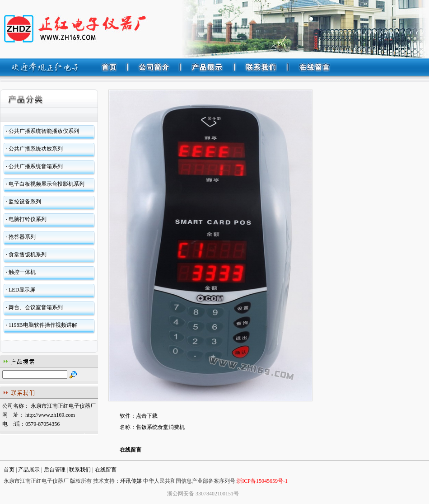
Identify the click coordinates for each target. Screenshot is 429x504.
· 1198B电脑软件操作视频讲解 (42, 325)
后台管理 (55, 470)
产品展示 (29, 470)
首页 (9, 470)
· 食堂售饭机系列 (26, 254)
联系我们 (80, 470)
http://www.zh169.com (50, 415)
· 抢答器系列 (21, 237)
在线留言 (131, 450)
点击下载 (147, 416)
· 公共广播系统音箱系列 (34, 166)
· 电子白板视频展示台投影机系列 (45, 184)
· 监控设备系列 (23, 202)
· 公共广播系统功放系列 (34, 149)
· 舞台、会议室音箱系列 (34, 307)
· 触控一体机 (21, 272)
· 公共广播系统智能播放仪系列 (42, 131)
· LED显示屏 (21, 290)
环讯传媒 (131, 481)
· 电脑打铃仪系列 (26, 219)
